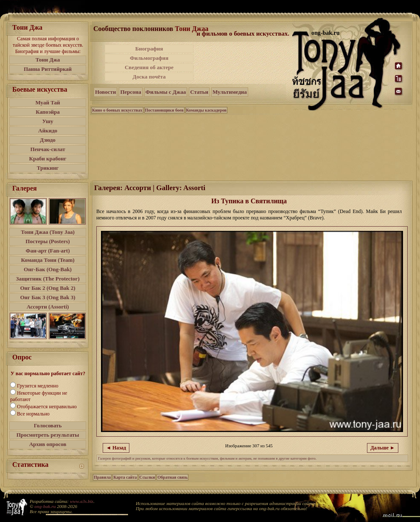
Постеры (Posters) (48, 241)
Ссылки (147, 477)
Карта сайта (125, 477)
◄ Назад (116, 448)
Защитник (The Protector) (48, 279)
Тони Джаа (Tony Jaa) (48, 232)
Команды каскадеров (206, 110)
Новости (105, 92)
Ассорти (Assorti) (48, 307)
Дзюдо (48, 140)
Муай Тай (48, 102)
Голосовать (48, 425)
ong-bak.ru (45, 506)
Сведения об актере (149, 67)
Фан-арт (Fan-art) (48, 251)
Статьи (199, 92)
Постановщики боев (164, 110)
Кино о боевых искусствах (117, 110)
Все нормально (33, 414)
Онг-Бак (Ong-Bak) (48, 269)
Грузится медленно (38, 386)
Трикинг (48, 168)
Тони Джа (48, 60)
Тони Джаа (192, 29)
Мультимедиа (230, 92)
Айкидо (48, 130)
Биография (149, 49)
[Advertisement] (244, 63)
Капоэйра (48, 112)
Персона (130, 92)
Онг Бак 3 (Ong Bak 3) (48, 297)
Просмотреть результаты (48, 435)
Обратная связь (172, 477)
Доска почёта (149, 77)
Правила (102, 477)
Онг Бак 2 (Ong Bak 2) (48, 288)
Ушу (48, 121)
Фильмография (149, 58)
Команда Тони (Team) (48, 260)
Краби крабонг (48, 159)
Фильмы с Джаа (166, 92)
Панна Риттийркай (48, 69)
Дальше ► (383, 448)
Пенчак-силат (48, 149)
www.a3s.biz (82, 501)
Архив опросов (48, 444)
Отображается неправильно (47, 407)
